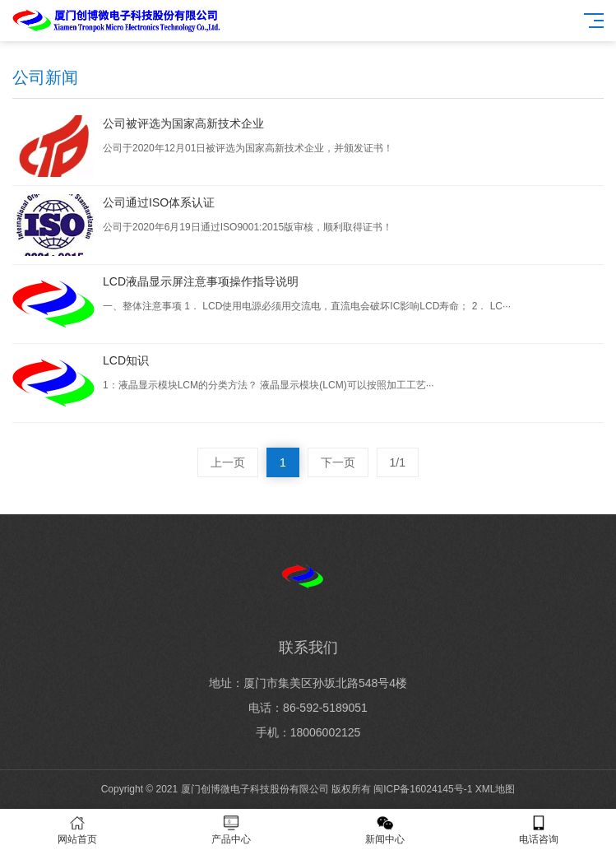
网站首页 (77, 830)
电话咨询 (539, 830)
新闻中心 (385, 830)
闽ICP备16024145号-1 (423, 789)
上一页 (228, 462)
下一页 (338, 462)
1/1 (398, 462)
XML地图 (496, 789)
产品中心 (231, 830)
